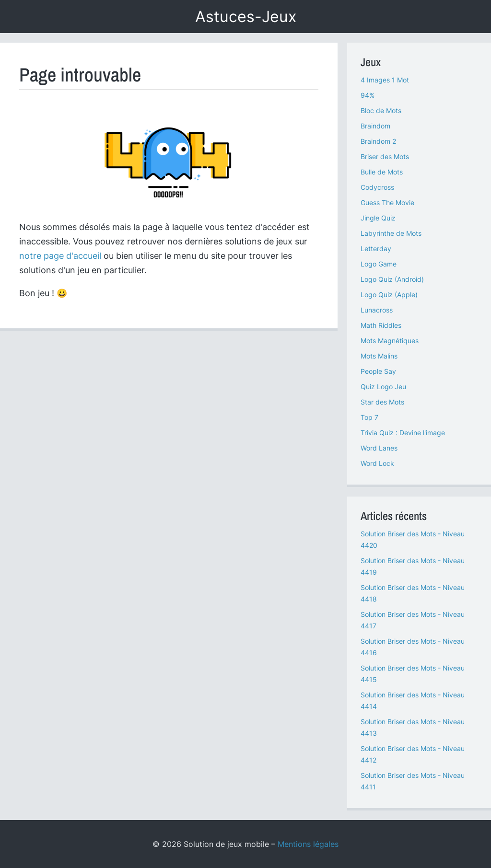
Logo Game (379, 264)
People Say (378, 371)
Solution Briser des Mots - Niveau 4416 (413, 647)
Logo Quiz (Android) (392, 279)
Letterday (376, 249)
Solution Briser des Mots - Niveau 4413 (413, 727)
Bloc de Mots (381, 110)
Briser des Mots (385, 156)
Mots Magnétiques (390, 341)
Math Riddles (381, 325)
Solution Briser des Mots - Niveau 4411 (413, 781)
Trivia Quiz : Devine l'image (403, 433)
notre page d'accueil (60, 256)
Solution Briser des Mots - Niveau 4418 (413, 593)
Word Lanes (379, 448)
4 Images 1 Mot (385, 80)
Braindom (375, 126)
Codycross (377, 187)
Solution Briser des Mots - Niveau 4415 (413, 674)
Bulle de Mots (382, 172)
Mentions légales (308, 844)
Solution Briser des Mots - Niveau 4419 (413, 566)
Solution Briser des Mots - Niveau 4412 (413, 754)
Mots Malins (379, 356)
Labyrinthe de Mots (391, 233)
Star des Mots (382, 402)
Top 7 (369, 417)
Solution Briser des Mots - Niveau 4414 (413, 700)
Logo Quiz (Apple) (389, 295)
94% (368, 95)
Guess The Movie (387, 203)
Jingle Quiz (378, 218)
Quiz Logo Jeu (383, 387)
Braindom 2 (378, 141)
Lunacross (377, 310)
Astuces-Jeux (246, 17)
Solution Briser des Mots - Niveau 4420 (413, 539)
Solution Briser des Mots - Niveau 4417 (413, 620)
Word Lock (377, 463)
